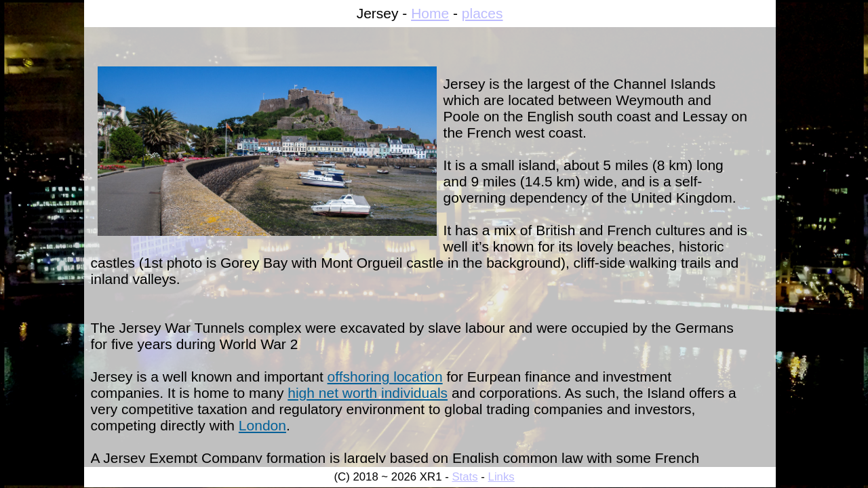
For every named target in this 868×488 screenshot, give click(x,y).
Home (430, 13)
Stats (465, 477)
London (262, 425)
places (482, 13)
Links (501, 477)
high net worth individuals (368, 393)
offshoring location (385, 377)
